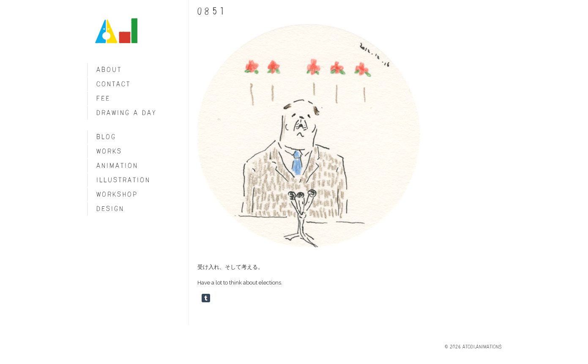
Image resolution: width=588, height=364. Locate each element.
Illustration (123, 180)
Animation (117, 166)
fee (103, 98)
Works (109, 151)
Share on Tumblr (206, 298)
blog (106, 137)
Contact (113, 84)
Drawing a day (127, 113)
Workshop (117, 194)
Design (110, 209)
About (109, 70)
